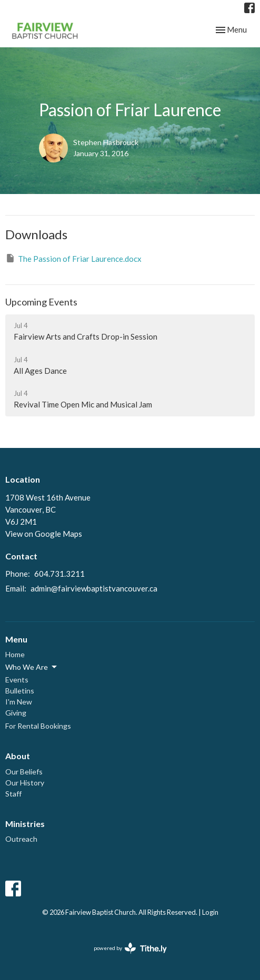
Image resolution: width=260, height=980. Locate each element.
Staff (13, 794)
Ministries (25, 824)
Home (15, 654)
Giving (16, 713)
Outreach (21, 839)
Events (17, 680)
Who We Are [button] (32, 667)
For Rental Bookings (38, 726)
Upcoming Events (41, 302)
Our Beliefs (24, 772)
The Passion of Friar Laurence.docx (73, 258)
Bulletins (20, 691)
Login (210, 912)
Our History (25, 783)
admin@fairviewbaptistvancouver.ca (94, 588)
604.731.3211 (59, 574)
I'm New (19, 702)
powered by (130, 948)
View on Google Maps (44, 534)
